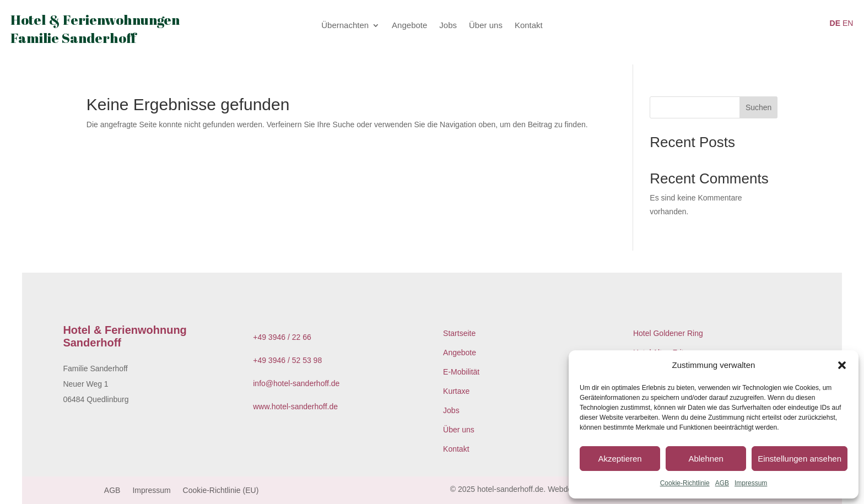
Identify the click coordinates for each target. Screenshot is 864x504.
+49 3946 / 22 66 (282, 337)
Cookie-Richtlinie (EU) (221, 491)
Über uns (486, 26)
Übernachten (345, 26)
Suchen (758, 107)
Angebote (409, 26)
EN (848, 23)
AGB (722, 483)
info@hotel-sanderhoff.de (296, 383)
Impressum (751, 483)
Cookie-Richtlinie (685, 483)
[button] (842, 365)
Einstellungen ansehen (800, 459)
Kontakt (529, 26)
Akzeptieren (620, 459)
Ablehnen (706, 459)
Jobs (448, 26)
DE (835, 23)
